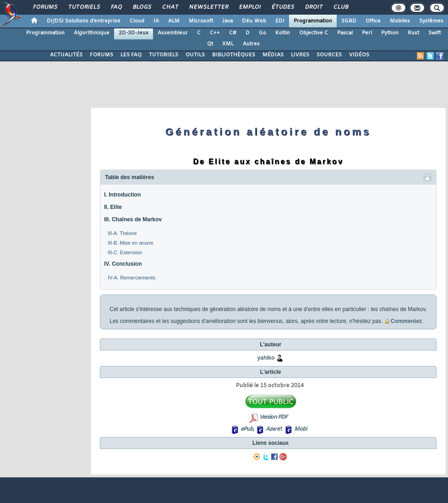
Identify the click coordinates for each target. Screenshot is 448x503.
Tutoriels (84, 7)
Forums (45, 7)
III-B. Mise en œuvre (131, 243)
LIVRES (300, 55)
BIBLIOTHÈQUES (234, 55)
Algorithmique (92, 33)
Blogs (142, 7)
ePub (247, 429)
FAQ (116, 7)
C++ (215, 33)
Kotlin (283, 33)
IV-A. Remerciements (131, 278)
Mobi (300, 429)
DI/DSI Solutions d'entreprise (84, 21)
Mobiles (400, 21)
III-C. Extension (125, 252)
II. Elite (113, 207)
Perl (367, 33)
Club (340, 7)
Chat (170, 7)
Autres (251, 44)
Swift (434, 33)
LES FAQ (131, 55)
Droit (313, 7)
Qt (210, 44)
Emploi (249, 7)
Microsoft (201, 21)
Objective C (314, 33)
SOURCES (329, 55)
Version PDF (273, 417)
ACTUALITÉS (66, 55)
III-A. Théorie (122, 233)
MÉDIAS (273, 55)
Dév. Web (254, 21)
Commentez (403, 321)
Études (282, 7)
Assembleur (173, 33)
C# (233, 33)
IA (156, 21)
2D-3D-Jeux (134, 33)
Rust (413, 33)
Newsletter (208, 7)
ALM (174, 21)
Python (390, 33)
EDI (280, 21)
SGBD (349, 21)
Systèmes (431, 21)
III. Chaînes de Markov (133, 219)
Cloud (137, 21)
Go (262, 33)
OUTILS (195, 55)
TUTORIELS (164, 55)
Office (373, 21)
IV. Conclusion (123, 264)
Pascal (345, 33)
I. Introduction (122, 195)
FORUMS (101, 55)
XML (228, 44)
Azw (271, 429)
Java (227, 21)
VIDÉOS (359, 55)
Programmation (313, 21)
